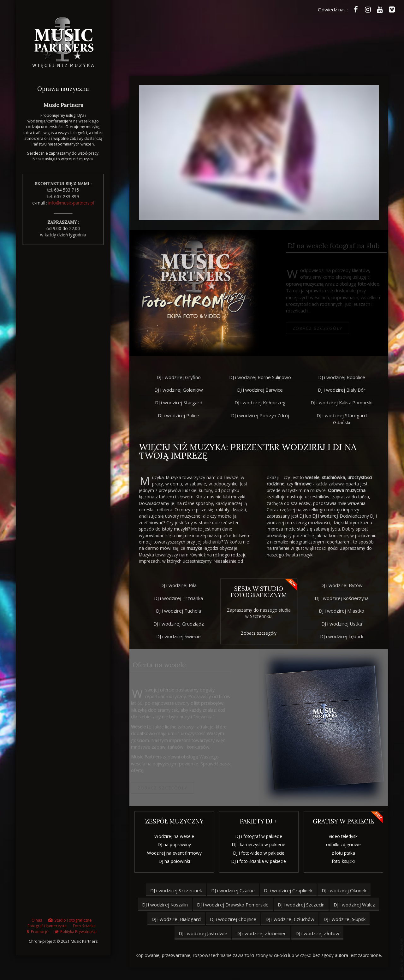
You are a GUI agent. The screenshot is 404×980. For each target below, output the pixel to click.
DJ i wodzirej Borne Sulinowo (260, 377)
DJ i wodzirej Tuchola (176, 611)
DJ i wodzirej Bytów (344, 585)
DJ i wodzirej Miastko (344, 611)
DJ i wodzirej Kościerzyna (344, 598)
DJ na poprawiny (172, 844)
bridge (194, 293)
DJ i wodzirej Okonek (344, 890)
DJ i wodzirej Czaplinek (288, 890)
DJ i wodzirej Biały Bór (342, 390)
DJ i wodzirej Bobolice (342, 377)
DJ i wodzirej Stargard (179, 402)
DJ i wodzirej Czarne (233, 890)
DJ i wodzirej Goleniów (179, 390)
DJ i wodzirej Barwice (260, 390)
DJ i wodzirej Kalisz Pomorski (342, 402)
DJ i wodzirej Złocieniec (261, 933)
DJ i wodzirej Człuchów (290, 919)
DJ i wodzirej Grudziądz (176, 624)
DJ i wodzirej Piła (176, 585)
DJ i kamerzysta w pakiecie (259, 846)
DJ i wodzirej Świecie (176, 636)
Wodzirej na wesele (172, 836)
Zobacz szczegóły (306, 328)
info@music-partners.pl (70, 203)
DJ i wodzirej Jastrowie (203, 933)
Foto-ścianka (84, 928)
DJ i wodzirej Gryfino (179, 377)
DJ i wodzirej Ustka (344, 624)
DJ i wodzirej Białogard (176, 919)
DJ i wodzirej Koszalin (165, 905)
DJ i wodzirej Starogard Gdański (342, 419)
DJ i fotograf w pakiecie (259, 838)
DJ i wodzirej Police (178, 415)
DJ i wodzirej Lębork (344, 636)
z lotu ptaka (346, 853)
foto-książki (345, 861)
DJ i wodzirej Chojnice (233, 919)
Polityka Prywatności (78, 934)
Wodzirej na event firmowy (172, 853)
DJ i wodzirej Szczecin (301, 905)
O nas (37, 922)
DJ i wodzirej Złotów (317, 933)
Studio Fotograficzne (73, 922)
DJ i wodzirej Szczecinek (176, 890)
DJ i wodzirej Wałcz (354, 905)
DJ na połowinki (172, 861)
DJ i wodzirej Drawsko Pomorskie (233, 905)
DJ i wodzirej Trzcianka (176, 598)
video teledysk (345, 836)
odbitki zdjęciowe (346, 844)
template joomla (402, 956)
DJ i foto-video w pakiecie (259, 855)
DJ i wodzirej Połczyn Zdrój (260, 415)
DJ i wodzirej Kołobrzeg (260, 402)
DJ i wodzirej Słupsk (345, 919)
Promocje (40, 934)
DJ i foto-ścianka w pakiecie (259, 863)
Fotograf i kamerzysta (47, 928)
